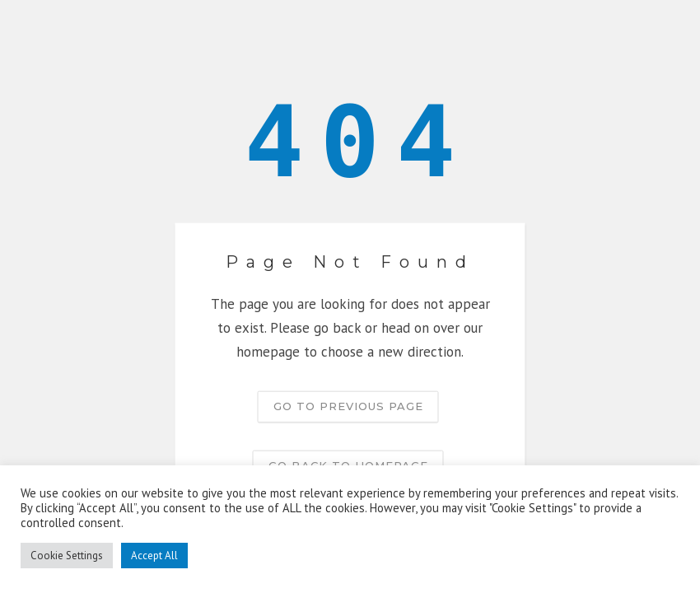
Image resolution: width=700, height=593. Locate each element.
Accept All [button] (154, 556)
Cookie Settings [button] (67, 556)
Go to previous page (348, 405)
